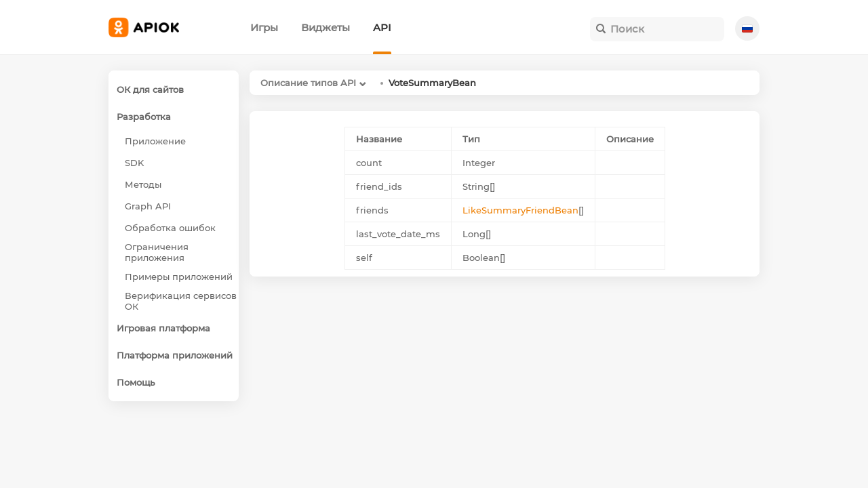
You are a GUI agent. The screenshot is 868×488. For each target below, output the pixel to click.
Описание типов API (308, 83)
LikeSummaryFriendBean (520, 210)
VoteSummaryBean (432, 83)
